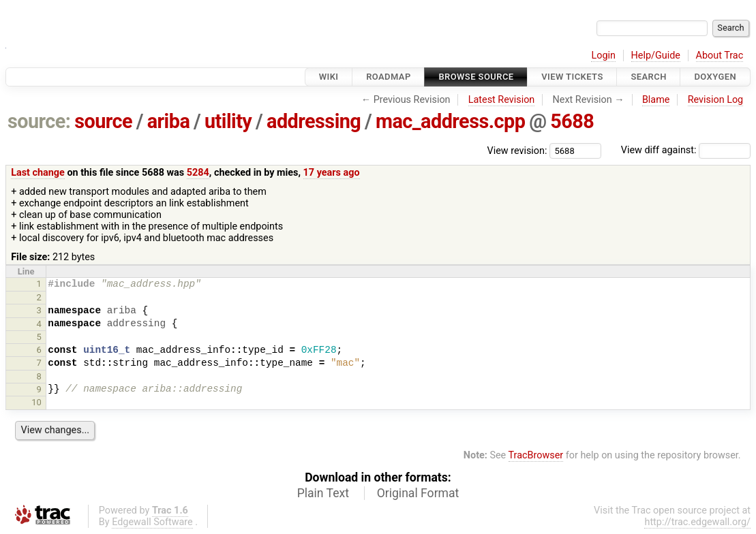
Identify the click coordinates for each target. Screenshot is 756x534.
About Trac (720, 56)
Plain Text (323, 493)
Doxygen (715, 77)
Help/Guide (656, 56)
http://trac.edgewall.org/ (697, 522)
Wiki (329, 77)
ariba (169, 121)
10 (36, 402)
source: (39, 121)
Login (603, 56)
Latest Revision (502, 100)
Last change (38, 173)
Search (648, 77)
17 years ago (332, 173)
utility (228, 121)
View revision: (517, 150)
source (103, 121)
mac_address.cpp (450, 121)
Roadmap (389, 77)
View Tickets (572, 77)
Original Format (418, 493)
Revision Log (716, 100)
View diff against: (686, 150)
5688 (572, 121)
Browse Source (476, 77)
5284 (198, 173)
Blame (656, 100)
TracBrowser (536, 455)
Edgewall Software (152, 522)
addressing (314, 121)
